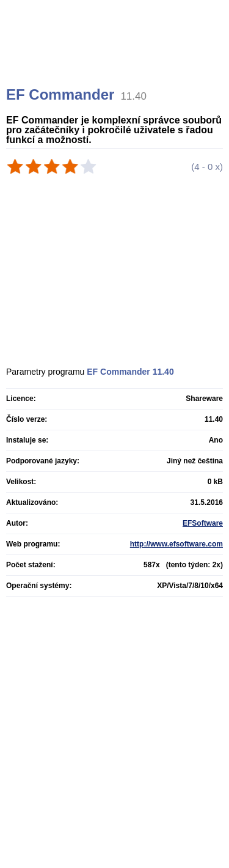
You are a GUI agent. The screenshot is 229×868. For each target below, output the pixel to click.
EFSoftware (203, 523)
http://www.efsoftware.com (176, 544)
